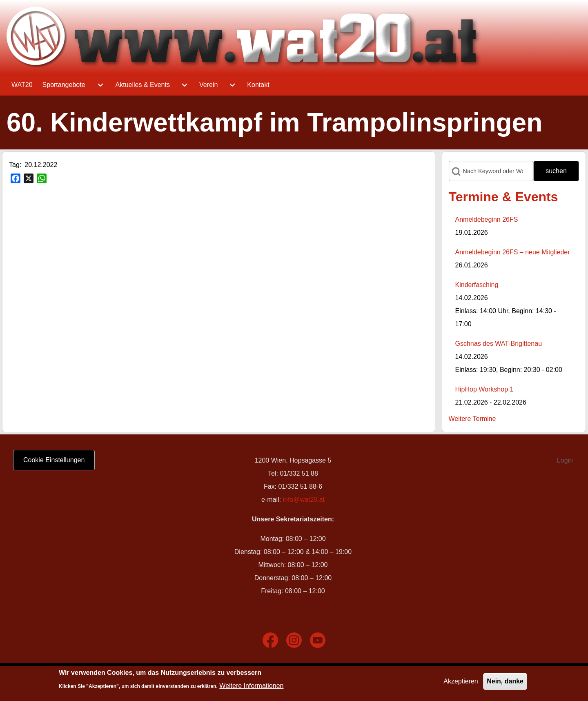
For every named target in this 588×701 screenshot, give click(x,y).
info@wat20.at (304, 500)
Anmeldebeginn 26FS (487, 219)
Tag (14, 165)
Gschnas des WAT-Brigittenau (499, 344)
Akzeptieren (461, 683)
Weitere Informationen (251, 688)
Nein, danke (505, 683)
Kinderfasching (477, 285)
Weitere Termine (472, 419)
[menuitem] (22, 85)
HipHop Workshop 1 (484, 389)
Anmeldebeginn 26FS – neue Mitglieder (513, 252)
